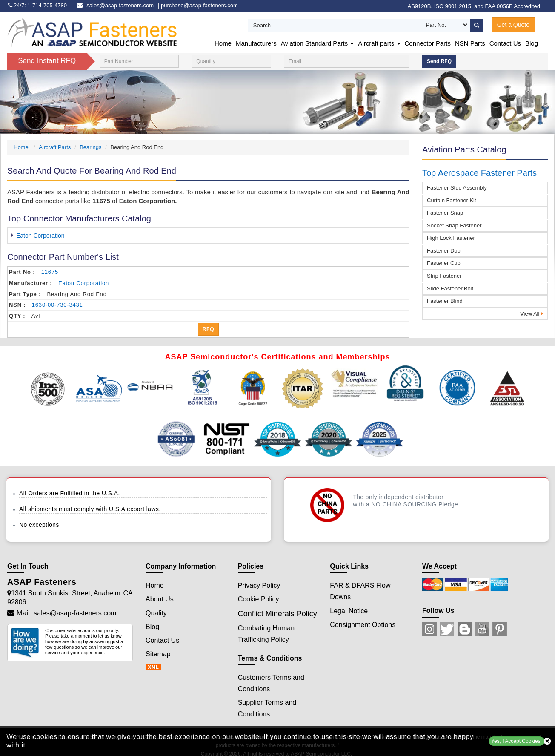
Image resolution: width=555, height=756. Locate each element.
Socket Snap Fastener (454, 226)
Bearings (90, 147)
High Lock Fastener (451, 238)
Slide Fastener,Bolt (450, 289)
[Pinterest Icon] (500, 629)
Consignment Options (363, 625)
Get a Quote (513, 25)
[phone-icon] (40, 5)
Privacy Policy (259, 585)
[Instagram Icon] (429, 629)
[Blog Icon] (465, 629)
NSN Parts (470, 43)
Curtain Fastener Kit (452, 200)
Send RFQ (439, 61)
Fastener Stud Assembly (457, 188)
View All (532, 314)
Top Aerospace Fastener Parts (479, 173)
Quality (156, 613)
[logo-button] (92, 32)
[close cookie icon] (547, 741)
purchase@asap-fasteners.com (199, 5)
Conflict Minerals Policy (277, 614)
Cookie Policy (259, 599)
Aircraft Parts (55, 147)
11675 (50, 272)
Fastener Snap (445, 213)
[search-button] (477, 26)
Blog (532, 43)
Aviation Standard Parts (317, 43)
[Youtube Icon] (482, 629)
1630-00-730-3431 (57, 305)
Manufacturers (256, 43)
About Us (160, 599)
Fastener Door (445, 251)
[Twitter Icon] (447, 629)
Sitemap (158, 654)
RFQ (209, 329)
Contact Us (505, 43)
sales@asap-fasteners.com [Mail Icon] (75, 613)
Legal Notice (349, 611)
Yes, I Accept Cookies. (516, 741)
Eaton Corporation (40, 236)
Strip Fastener (444, 276)
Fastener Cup (444, 263)
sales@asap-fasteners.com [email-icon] (120, 5)
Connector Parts (428, 43)
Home (223, 43)
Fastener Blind (445, 301)
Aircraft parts (379, 43)
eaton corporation (84, 283)
